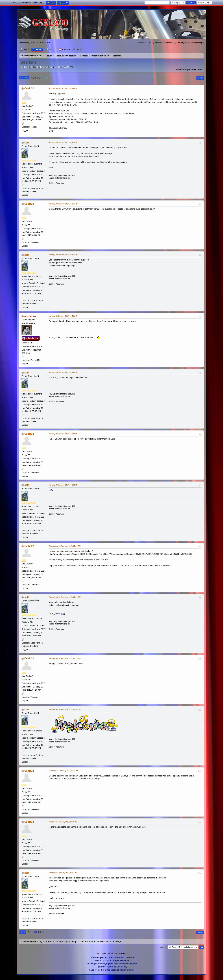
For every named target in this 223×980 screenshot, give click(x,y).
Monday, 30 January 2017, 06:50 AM (63, 143)
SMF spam (101, 953)
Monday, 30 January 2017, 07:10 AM (63, 255)
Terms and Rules (116, 957)
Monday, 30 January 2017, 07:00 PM (63, 434)
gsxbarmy (30, 316)
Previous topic (183, 69)
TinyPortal (95, 957)
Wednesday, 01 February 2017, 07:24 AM (65, 658)
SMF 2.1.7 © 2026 (103, 961)
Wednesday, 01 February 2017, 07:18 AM (65, 597)
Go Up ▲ (130, 957)
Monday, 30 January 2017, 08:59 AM (63, 316)
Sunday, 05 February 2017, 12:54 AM (63, 873)
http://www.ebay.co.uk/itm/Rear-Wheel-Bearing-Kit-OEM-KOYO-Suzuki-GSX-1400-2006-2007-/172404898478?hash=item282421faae (110, 566)
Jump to (164, 947)
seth (27, 143)
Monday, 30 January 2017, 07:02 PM (63, 485)
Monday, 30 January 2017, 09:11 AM (63, 373)
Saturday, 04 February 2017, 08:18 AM (63, 771)
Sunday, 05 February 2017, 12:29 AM (63, 822)
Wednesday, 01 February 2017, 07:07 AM (65, 546)
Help (104, 957)
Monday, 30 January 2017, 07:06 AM (63, 204)
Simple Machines (121, 961)
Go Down (24, 78)
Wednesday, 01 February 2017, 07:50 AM (65, 709)
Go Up (22, 932)
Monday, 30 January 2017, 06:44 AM (63, 88)
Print (200, 78)
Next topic (197, 69)
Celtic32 (29, 88)
